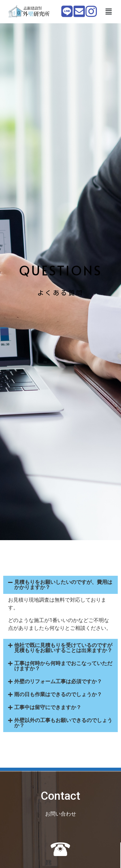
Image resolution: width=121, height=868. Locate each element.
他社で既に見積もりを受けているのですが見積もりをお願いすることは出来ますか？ (63, 648)
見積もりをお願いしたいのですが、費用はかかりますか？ (63, 585)
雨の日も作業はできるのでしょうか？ (58, 694)
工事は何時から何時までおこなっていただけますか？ (63, 666)
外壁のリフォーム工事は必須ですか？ (58, 681)
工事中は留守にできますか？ (48, 707)
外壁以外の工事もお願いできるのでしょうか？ (63, 723)
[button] (108, 12)
